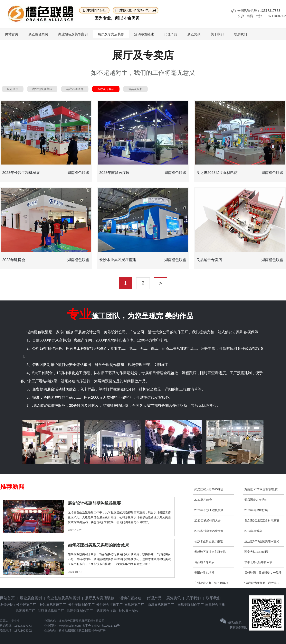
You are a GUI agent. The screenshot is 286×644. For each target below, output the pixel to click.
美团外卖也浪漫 (204, 573)
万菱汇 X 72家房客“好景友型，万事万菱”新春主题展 (261, 491)
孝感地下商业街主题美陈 (210, 552)
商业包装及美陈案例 (73, 34)
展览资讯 (194, 34)
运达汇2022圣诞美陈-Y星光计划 (263, 543)
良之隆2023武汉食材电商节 (262, 521)
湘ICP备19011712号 (107, 626)
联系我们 (240, 34)
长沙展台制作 (128, 611)
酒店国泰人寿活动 (256, 500)
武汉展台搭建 (106, 611)
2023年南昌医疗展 (256, 510)
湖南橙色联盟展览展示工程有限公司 (82, 621)
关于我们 (217, 34)
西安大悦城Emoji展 (256, 552)
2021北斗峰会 (203, 500)
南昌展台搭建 (215, 605)
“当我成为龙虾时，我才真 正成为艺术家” (262, 585)
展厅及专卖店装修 (111, 34)
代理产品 (171, 34)
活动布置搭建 (144, 34)
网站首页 (12, 34)
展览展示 (13, 89)
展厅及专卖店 (106, 89)
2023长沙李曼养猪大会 (209, 531)
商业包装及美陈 (42, 89)
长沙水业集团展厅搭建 (209, 541)
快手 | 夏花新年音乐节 (258, 562)
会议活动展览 (75, 89)
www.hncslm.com (70, 626)
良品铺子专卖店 (204, 562)
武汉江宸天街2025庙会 (209, 489)
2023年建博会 (253, 531)
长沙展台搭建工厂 (109, 605)
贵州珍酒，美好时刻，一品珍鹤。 (263, 574)
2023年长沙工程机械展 (209, 510)
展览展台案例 (38, 34)
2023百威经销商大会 (207, 521)
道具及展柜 (135, 89)
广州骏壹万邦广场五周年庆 (211, 583)
